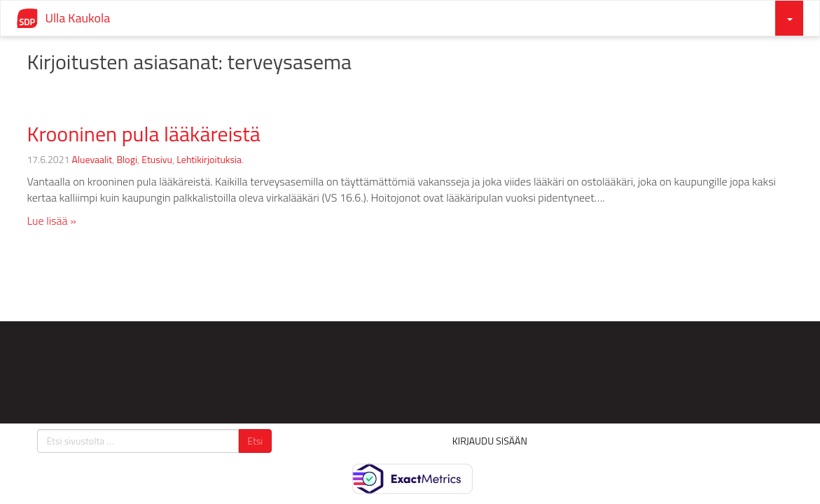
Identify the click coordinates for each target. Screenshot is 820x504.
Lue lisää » (51, 220)
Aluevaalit (92, 159)
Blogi (127, 159)
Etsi (256, 441)
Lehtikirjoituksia (209, 159)
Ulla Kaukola (77, 18)
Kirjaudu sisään (490, 441)
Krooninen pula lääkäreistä (143, 134)
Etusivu (157, 159)
